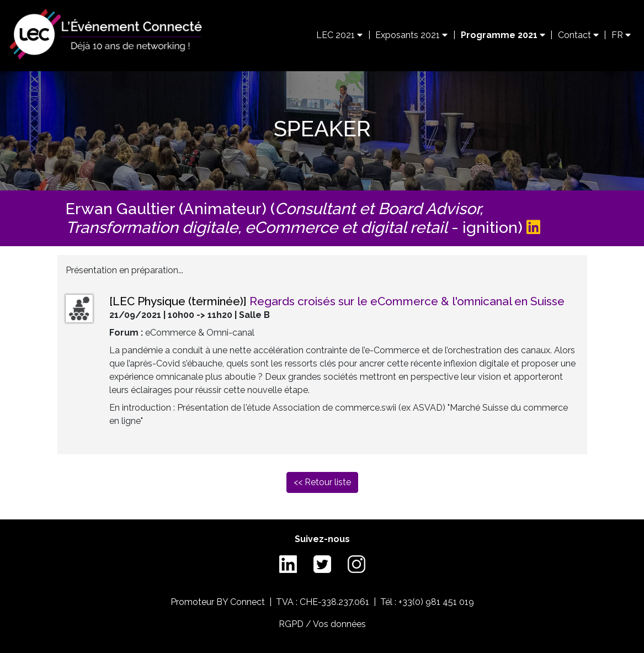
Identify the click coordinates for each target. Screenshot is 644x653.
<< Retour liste (322, 482)
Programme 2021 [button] (503, 35)
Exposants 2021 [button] (411, 35)
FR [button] (621, 35)
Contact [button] (578, 35)
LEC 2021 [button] (339, 35)
